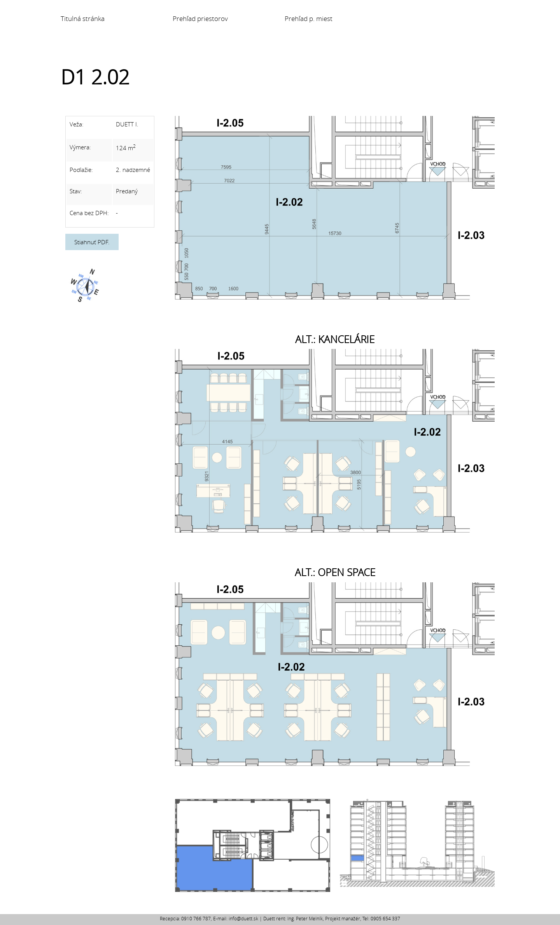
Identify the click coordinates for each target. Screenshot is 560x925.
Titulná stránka (83, 19)
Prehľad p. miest (309, 19)
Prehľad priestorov (200, 19)
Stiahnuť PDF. (92, 242)
